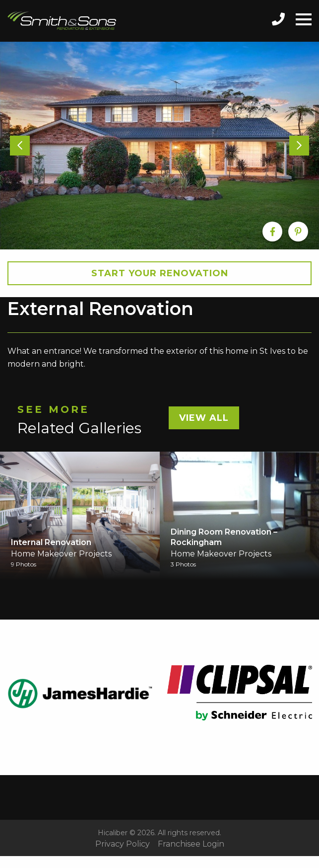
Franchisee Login (191, 844)
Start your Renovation (160, 273)
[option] (159, 146)
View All (204, 418)
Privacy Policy (123, 844)
